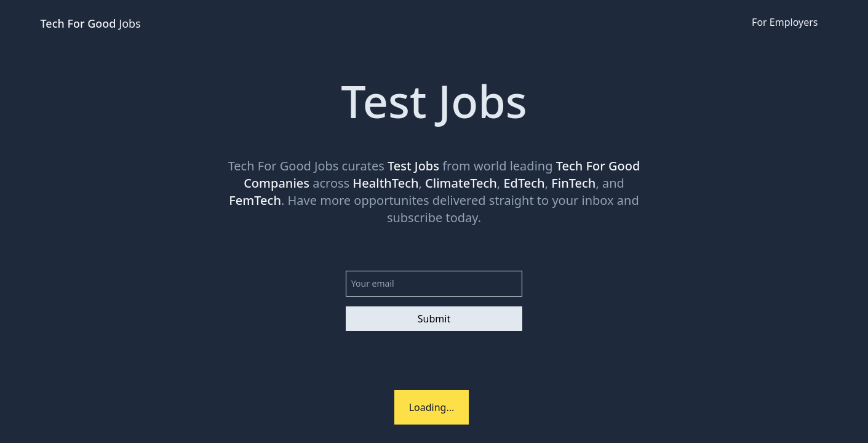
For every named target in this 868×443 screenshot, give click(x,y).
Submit (434, 319)
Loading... (432, 407)
